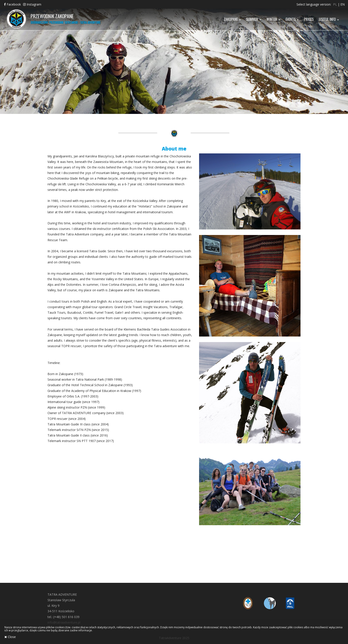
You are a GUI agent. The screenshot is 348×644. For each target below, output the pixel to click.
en (343, 4)
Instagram (32, 4)
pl (335, 4)
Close (10, 637)
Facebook (12, 4)
